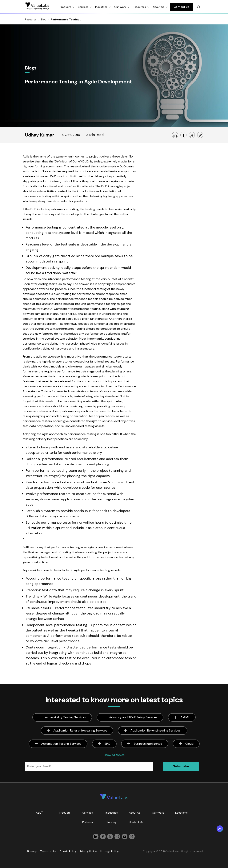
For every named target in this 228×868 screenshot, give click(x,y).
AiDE (39, 813)
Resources (140, 7)
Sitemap (32, 851)
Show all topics (114, 755)
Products (66, 7)
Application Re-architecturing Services (80, 730)
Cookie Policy (68, 851)
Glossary (111, 822)
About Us (159, 7)
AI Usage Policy (109, 851)
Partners (88, 822)
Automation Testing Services (61, 744)
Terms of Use (48, 851)
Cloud (189, 744)
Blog (44, 19)
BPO (108, 744)
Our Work (121, 7)
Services (84, 7)
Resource (31, 19)
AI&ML (185, 717)
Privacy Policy (88, 851)
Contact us (181, 7)
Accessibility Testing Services (65, 717)
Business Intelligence (148, 744)
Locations (181, 813)
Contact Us (136, 822)
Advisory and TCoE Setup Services (133, 717)
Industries (102, 7)
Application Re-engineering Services (156, 730)
